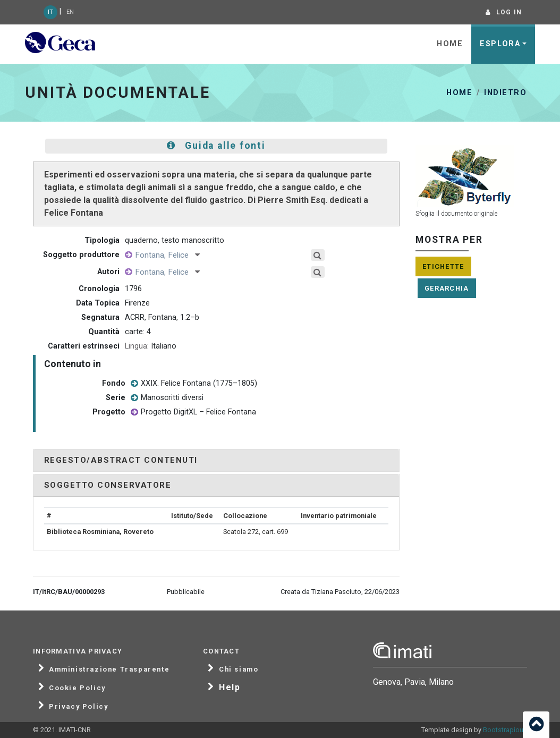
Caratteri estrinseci (84, 346)
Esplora (500, 44)
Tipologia (102, 240)
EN (70, 12)
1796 (133, 289)
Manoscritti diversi (167, 398)
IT (50, 12)
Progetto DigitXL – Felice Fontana (193, 413)
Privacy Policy (78, 707)
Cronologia (99, 289)
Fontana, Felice (167, 255)
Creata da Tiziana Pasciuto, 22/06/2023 (340, 592)
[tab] (216, 460)
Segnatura (100, 317)
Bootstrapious (505, 730)
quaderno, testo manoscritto (175, 240)
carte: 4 (138, 332)
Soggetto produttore (81, 255)
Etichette (443, 266)
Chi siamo (239, 669)
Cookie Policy (77, 688)
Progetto (109, 412)
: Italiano (151, 346)
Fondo (114, 383)
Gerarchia (447, 288)
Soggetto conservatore (108, 485)
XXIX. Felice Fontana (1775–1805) (194, 384)
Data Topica (98, 303)
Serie (116, 398)
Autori (108, 272)
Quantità (104, 332)
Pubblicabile (186, 592)
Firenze (137, 303)
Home (450, 44)
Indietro (505, 93)
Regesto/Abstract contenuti (121, 460)
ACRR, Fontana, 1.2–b (162, 317)
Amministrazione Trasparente (109, 669)
